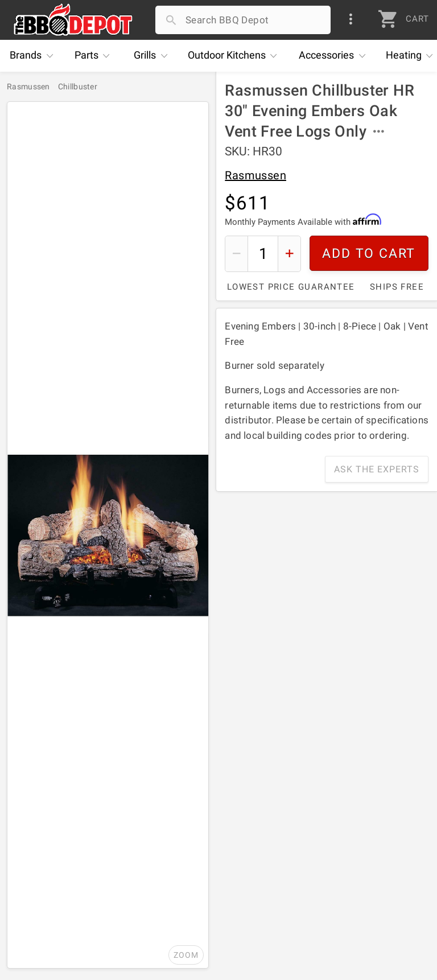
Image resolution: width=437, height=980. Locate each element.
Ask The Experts (377, 469)
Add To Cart (369, 254)
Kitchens (235, 56)
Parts (95, 56)
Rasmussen (255, 175)
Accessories (335, 56)
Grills (153, 56)
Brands (34, 56)
